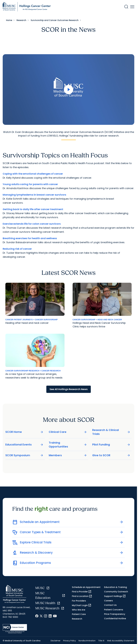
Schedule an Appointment (86, 587)
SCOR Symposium (24, 455)
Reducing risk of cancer (17, 249)
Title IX (101, 641)
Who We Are (79, 610)
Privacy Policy (69, 641)
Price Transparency (115, 614)
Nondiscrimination (87, 641)
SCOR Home (24, 432)
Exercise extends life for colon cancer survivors (32, 224)
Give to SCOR (111, 455)
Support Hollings (115, 596)
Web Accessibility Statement (121, 641)
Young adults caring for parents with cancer (30, 184)
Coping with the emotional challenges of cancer (33, 174)
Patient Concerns (114, 610)
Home (9, 20)
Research (21, 20)
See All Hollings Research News (69, 389)
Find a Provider (82, 592)
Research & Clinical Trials (111, 432)
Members (68, 455)
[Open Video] (68, 90)
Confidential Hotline (115, 619)
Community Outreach (116, 592)
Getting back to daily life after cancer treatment (33, 209)
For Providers (79, 601)
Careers (108, 601)
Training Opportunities (68, 444)
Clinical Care (68, 432)
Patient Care (79, 614)
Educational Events (24, 445)
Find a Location (82, 596)
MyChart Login (82, 605)
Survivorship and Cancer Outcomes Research (55, 20)
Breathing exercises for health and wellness (30, 238)
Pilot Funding (111, 445)
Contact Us (110, 605)
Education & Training (115, 587)
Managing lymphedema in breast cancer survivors (34, 195)
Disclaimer (56, 641)
